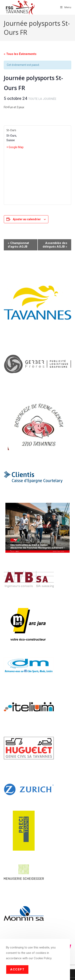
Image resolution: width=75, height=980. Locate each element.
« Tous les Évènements (20, 54)
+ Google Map (15, 147)
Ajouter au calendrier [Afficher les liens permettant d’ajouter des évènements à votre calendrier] (27, 219)
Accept (17, 969)
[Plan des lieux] (38, 177)
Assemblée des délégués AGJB (55, 245)
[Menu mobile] (66, 7)
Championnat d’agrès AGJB (18, 245)
